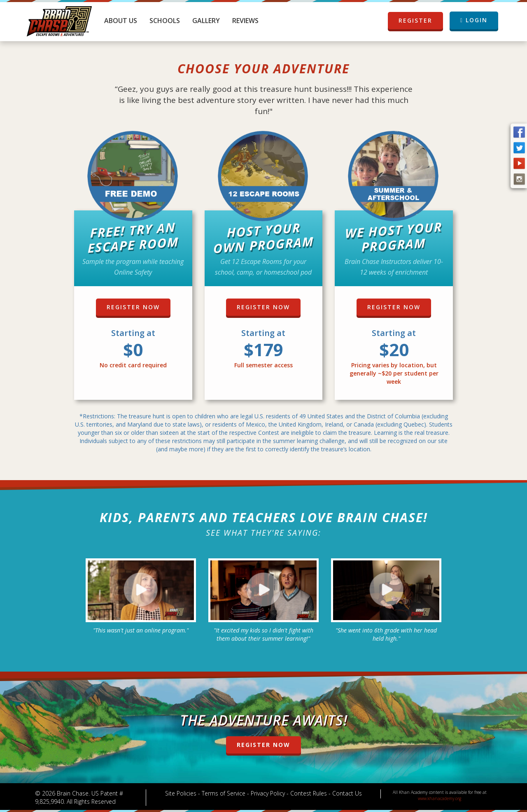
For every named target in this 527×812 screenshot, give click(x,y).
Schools (165, 21)
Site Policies (181, 793)
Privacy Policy (268, 793)
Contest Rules (309, 793)
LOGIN (474, 20)
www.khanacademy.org (440, 798)
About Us (121, 21)
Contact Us (347, 793)
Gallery (206, 21)
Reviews (245, 21)
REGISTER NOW (133, 307)
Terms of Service (224, 793)
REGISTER (415, 21)
